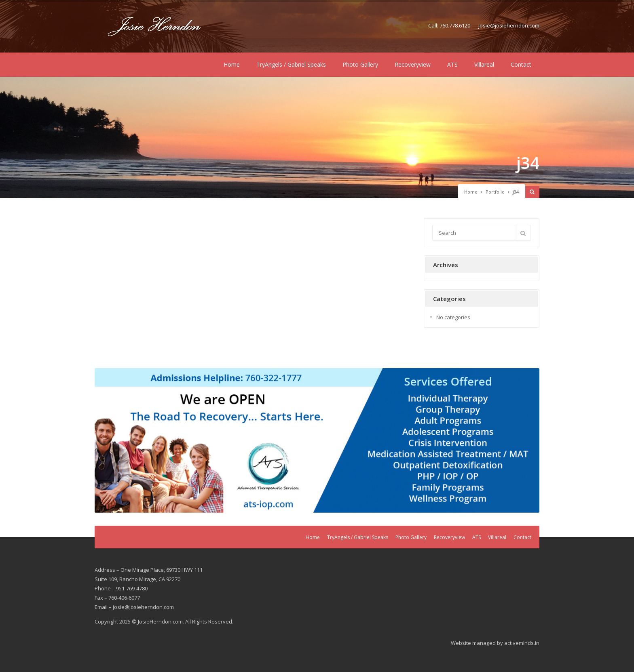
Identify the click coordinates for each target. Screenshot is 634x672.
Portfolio (495, 192)
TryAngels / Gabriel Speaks (291, 64)
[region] (317, 440)
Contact (521, 64)
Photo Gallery (360, 64)
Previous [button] (105, 438)
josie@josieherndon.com (509, 25)
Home (232, 64)
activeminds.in (522, 643)
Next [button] (529, 438)
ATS (452, 64)
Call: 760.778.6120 (449, 25)
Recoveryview (413, 64)
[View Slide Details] (317, 440)
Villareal (484, 64)
